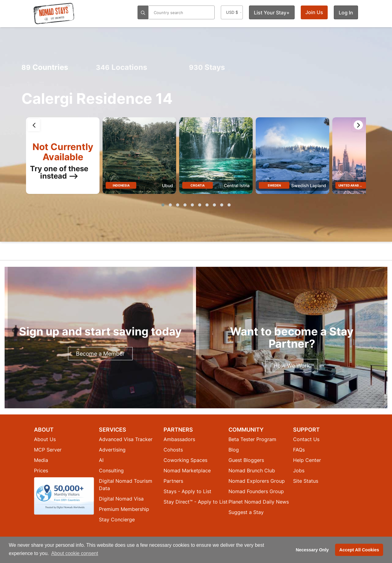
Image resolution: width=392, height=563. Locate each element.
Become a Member (100, 354)
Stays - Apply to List (187, 491)
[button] (163, 205)
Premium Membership (124, 509)
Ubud (168, 185)
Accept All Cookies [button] (359, 550)
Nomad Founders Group (256, 491)
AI (101, 460)
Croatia (198, 185)
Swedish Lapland (309, 185)
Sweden (274, 185)
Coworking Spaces (185, 460)
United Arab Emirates (357, 185)
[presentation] (34, 125)
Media (41, 460)
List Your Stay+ (272, 13)
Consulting (111, 470)
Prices (41, 470)
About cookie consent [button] (75, 553)
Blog (234, 450)
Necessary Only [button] (312, 550)
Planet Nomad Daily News (259, 502)
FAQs (299, 450)
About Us (45, 439)
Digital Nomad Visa (121, 499)
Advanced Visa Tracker (126, 439)
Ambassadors (179, 439)
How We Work (292, 366)
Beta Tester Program (252, 439)
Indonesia (121, 185)
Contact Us (306, 439)
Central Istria (237, 185)
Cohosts (173, 450)
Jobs (299, 470)
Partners (173, 481)
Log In (346, 13)
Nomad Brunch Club (252, 470)
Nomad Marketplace (187, 470)
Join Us (314, 12)
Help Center (307, 460)
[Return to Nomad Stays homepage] (54, 13)
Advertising (112, 450)
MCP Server (48, 450)
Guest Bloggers (246, 460)
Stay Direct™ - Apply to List (196, 502)
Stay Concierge (117, 520)
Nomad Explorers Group (257, 481)
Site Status (306, 481)
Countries (45, 67)
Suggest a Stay (246, 512)
